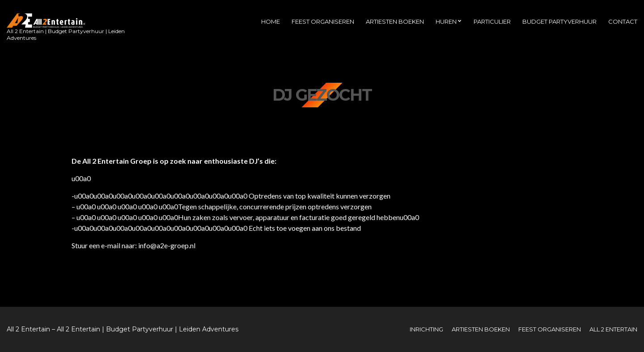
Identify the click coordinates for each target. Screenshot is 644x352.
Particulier (492, 21)
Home (271, 21)
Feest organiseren (323, 21)
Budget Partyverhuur (559, 21)
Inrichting (426, 329)
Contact (623, 21)
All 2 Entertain (613, 329)
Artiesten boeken (395, 21)
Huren (446, 21)
